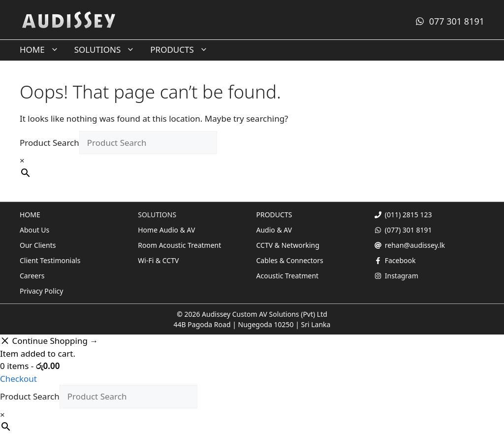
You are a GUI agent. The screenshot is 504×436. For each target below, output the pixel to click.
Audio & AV (274, 230)
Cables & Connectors (290, 260)
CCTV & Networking (288, 245)
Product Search (49, 143)
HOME (43, 50)
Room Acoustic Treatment (179, 245)
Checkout (18, 379)
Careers (32, 276)
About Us (34, 230)
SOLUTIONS (109, 50)
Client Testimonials (50, 260)
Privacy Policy (41, 291)
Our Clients (38, 245)
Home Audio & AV (166, 230)
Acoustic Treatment (288, 276)
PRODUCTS (183, 50)
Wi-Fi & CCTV (158, 260)
